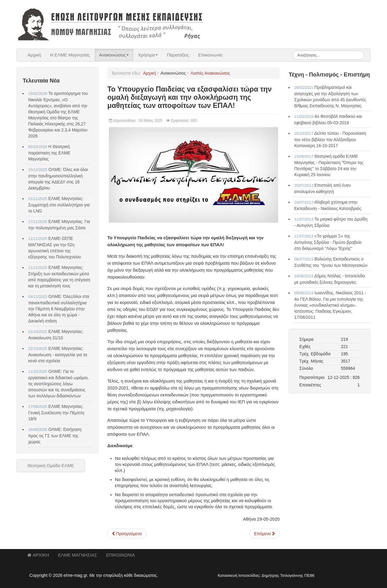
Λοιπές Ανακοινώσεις (210, 73)
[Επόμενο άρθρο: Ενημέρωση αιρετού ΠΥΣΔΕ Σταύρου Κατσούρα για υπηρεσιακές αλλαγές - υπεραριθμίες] (265, 534)
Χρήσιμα (148, 55)
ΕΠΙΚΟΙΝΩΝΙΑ (120, 555)
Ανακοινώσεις (114, 55)
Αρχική (34, 55)
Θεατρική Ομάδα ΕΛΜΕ (51, 466)
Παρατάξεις (178, 55)
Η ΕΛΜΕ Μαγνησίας (70, 55)
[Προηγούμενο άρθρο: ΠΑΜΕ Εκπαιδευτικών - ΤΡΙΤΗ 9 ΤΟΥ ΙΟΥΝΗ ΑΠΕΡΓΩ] (127, 534)
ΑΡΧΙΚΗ (38, 555)
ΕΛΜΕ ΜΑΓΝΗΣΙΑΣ (78, 555)
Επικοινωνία (210, 55)
